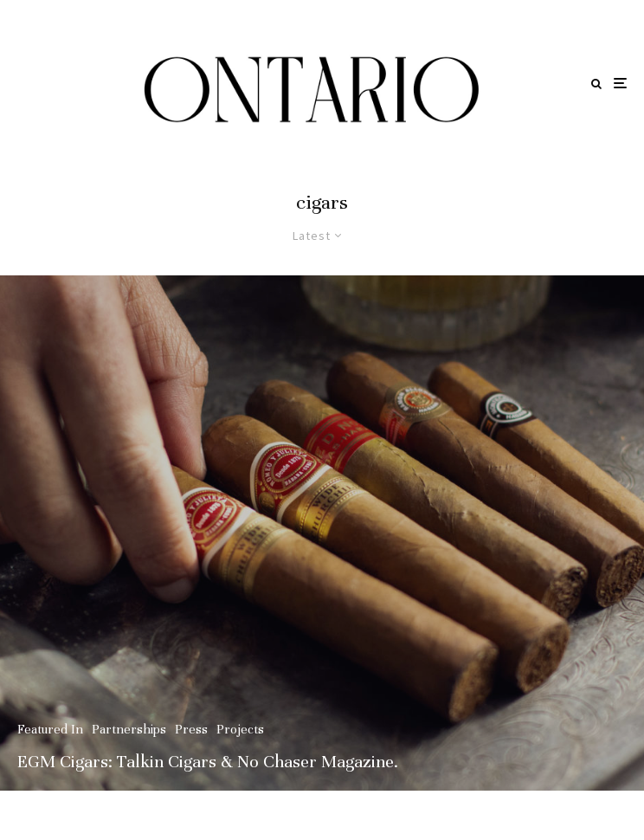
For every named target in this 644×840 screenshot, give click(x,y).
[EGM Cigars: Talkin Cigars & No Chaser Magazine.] (322, 533)
